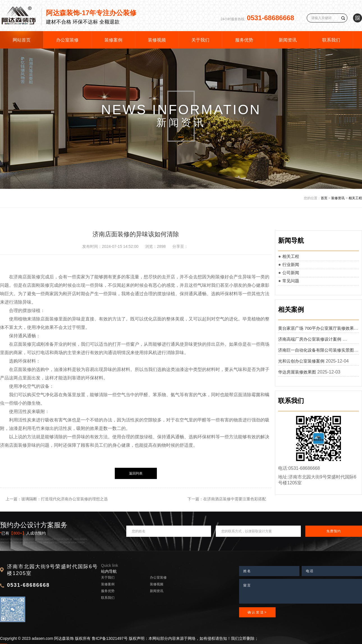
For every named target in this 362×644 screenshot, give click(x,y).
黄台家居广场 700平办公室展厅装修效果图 (318, 328)
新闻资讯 (288, 40)
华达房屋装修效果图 (297, 372)
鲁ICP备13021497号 (110, 638)
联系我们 (331, 40)
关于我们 (200, 40)
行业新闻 (291, 264)
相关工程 (355, 198)
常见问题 (291, 281)
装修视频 (157, 40)
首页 (324, 198)
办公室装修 (67, 40)
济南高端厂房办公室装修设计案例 (310, 339)
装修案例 (113, 40)
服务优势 (244, 40)
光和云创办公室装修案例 (301, 361)
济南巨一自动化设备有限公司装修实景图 (316, 350)
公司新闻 (291, 273)
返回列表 (136, 473)
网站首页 (22, 40)
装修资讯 (338, 198)
